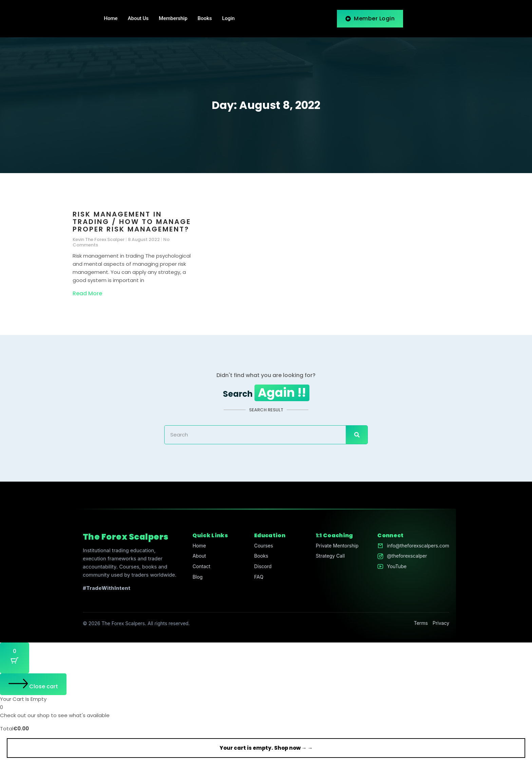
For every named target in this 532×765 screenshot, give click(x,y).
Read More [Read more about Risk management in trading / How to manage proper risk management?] (87, 293)
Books (205, 19)
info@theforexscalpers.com (416, 548)
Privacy (441, 625)
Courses (262, 548)
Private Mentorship (336, 548)
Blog (196, 580)
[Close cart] (33, 686)
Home (111, 19)
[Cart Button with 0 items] (15, 660)
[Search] (357, 436)
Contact (201, 569)
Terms (421, 625)
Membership (173, 19)
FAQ (257, 580)
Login (228, 19)
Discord (261, 569)
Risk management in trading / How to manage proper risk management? (132, 222)
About (198, 558)
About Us (138, 19)
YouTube (394, 569)
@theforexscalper (404, 558)
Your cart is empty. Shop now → (264, 750)
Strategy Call (328, 558)
